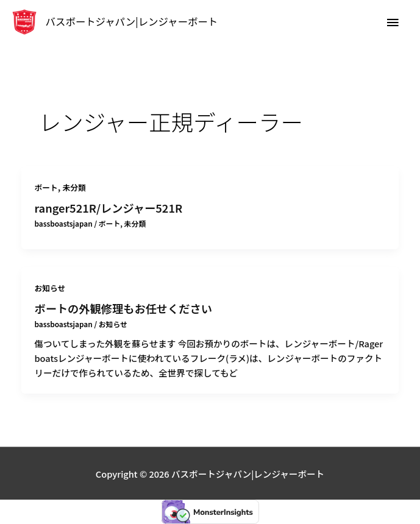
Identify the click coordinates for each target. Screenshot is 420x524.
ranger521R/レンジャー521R (108, 208)
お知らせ (50, 288)
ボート (46, 187)
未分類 (74, 187)
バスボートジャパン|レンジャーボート (132, 21)
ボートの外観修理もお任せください (123, 308)
